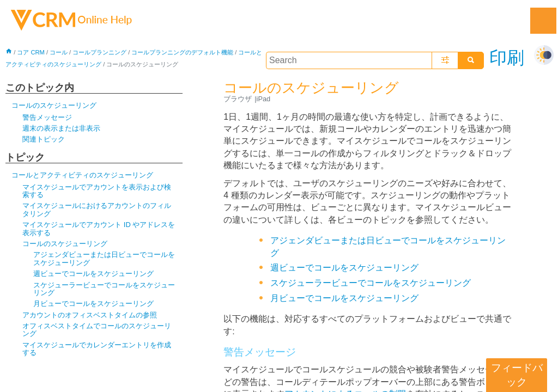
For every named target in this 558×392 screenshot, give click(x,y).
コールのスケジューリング (54, 105)
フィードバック (517, 375)
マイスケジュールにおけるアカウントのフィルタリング (97, 209)
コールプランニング (99, 52)
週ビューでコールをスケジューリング (93, 274)
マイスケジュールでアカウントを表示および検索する (97, 191)
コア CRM (31, 52)
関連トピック (44, 139)
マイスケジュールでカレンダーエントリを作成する (97, 349)
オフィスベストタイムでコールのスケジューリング (97, 330)
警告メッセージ (47, 117)
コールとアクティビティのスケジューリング (82, 175)
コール (59, 52)
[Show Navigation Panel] (543, 21)
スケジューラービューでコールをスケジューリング (104, 289)
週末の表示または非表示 (61, 128)
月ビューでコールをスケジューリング (93, 304)
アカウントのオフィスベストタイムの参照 (90, 315)
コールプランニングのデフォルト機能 (182, 52)
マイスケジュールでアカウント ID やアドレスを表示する (99, 228)
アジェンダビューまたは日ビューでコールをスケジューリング (104, 258)
